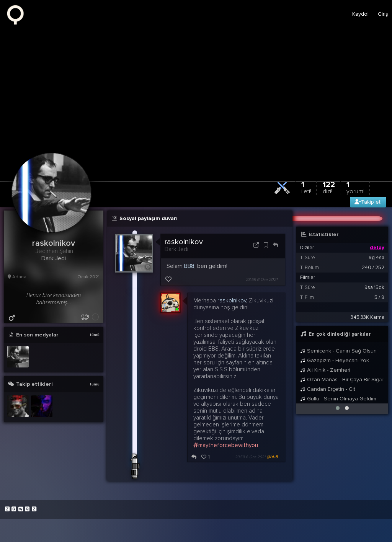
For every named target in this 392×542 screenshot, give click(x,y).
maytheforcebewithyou (226, 445)
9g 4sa (376, 258)
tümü (95, 335)
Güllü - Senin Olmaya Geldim (338, 399)
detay (377, 248)
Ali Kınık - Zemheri (325, 370)
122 (329, 187)
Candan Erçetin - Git (328, 389)
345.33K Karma (367, 317)
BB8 (189, 266)
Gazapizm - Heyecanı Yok (335, 360)
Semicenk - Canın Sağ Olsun (338, 351)
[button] (338, 408)
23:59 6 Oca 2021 (261, 280)
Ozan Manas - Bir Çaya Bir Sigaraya (342, 380)
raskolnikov (184, 242)
